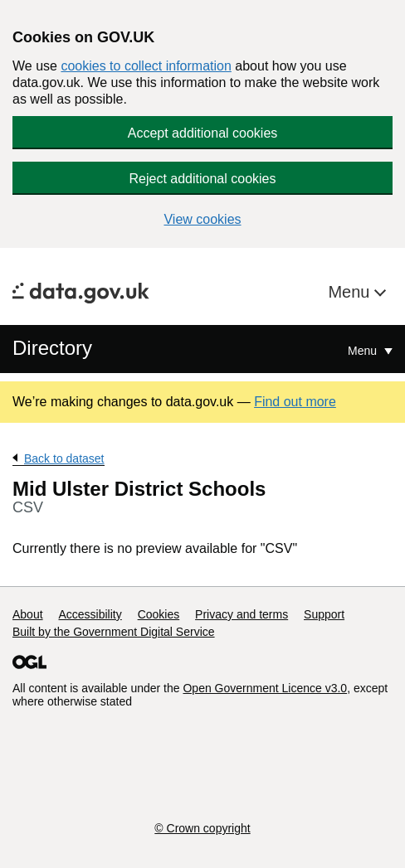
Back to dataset (64, 458)
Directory (52, 348)
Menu (351, 292)
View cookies (202, 219)
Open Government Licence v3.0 (265, 688)
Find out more (295, 402)
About (28, 614)
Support (324, 614)
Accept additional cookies (203, 133)
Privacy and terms (242, 614)
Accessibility (90, 614)
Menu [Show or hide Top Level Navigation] (364, 351)
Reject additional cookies (203, 179)
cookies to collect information (146, 66)
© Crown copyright (202, 828)
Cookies (159, 614)
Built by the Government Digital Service (114, 632)
